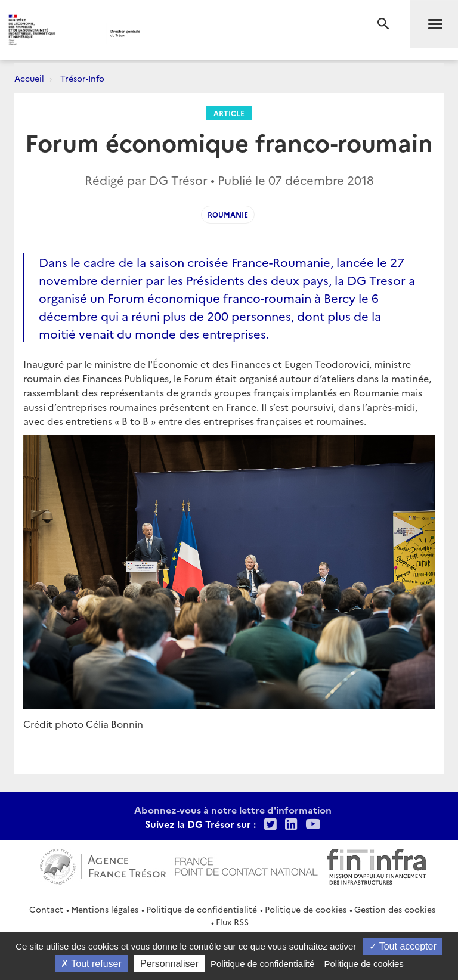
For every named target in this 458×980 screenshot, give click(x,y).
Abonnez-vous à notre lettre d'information (233, 810)
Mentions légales (105, 909)
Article (229, 113)
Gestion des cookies (395, 909)
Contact (46, 909)
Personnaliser (169, 964)
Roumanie (228, 214)
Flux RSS (232, 922)
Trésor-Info (82, 78)
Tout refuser (91, 964)
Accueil (29, 78)
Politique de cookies (306, 909)
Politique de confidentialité (202, 909)
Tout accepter (403, 946)
